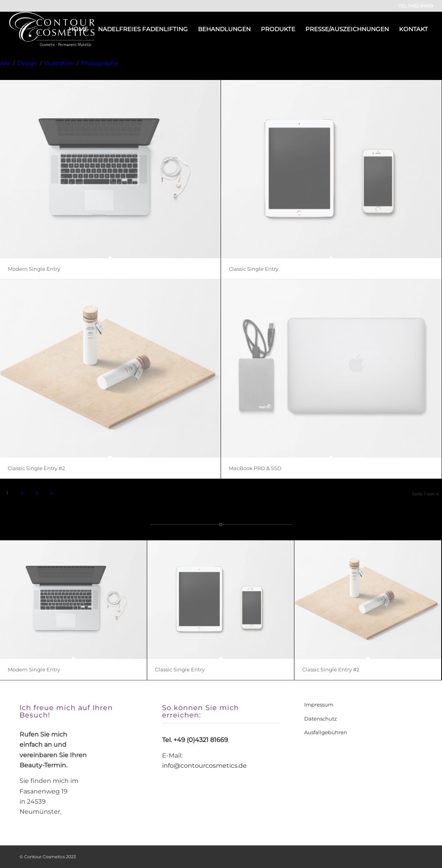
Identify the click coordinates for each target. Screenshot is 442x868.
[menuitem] (78, 29)
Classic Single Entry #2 (36, 468)
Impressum (319, 705)
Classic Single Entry (254, 269)
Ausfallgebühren (326, 732)
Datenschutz (321, 719)
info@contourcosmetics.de (204, 766)
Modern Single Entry (34, 269)
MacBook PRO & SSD (255, 468)
